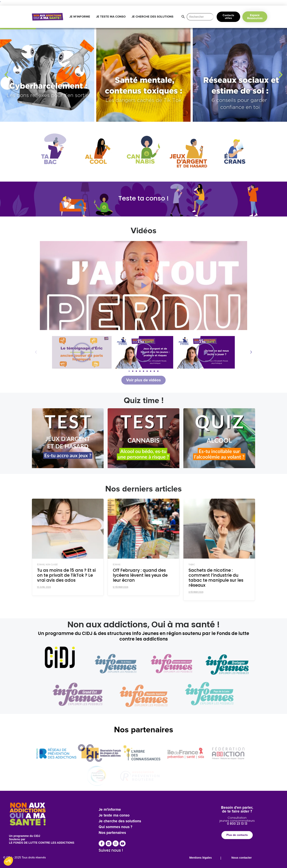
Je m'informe (110, 810)
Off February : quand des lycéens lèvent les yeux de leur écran (140, 575)
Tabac (192, 565)
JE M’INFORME (81, 17)
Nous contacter (242, 858)
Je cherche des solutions (120, 821)
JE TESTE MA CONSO (112, 17)
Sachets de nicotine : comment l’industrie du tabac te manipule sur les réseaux (216, 578)
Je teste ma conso (114, 815)
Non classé (52, 565)
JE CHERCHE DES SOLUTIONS (153, 17)
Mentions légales (201, 858)
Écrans (41, 565)
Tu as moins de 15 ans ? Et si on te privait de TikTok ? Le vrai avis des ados (66, 575)
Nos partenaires (112, 833)
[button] (6, 75)
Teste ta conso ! (144, 198)
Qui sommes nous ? (115, 827)
